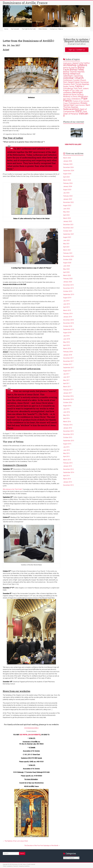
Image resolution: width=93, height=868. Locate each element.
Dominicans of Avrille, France (25, 3)
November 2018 (68, 323)
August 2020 (67, 263)
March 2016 (67, 422)
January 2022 (68, 221)
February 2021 (68, 253)
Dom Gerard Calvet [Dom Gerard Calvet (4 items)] (71, 82)
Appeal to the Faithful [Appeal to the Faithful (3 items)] (81, 63)
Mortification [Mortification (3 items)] (83, 97)
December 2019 (68, 285)
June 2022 (67, 209)
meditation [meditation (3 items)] (67, 93)
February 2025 (68, 164)
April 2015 (66, 457)
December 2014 (68, 469)
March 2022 (67, 218)
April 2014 (66, 476)
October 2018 (68, 326)
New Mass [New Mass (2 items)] (67, 99)
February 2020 (68, 279)
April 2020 (66, 272)
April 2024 (66, 177)
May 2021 (66, 244)
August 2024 (67, 174)
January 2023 (68, 199)
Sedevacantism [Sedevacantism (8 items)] (71, 109)
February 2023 (68, 196)
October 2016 (68, 402)
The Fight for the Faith (29, 29)
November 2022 (68, 202)
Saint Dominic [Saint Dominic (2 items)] (80, 105)
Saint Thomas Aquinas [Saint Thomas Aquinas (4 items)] (77, 106)
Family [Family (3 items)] (72, 86)
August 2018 (67, 333)
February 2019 (68, 314)
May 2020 (66, 269)
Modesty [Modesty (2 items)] (80, 95)
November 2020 (68, 256)
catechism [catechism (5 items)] (68, 76)
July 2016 (66, 409)
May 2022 (66, 212)
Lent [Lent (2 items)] (81, 90)
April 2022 (66, 215)
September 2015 (69, 441)
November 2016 (68, 399)
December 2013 (68, 485)
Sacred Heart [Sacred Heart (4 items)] (69, 105)
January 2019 (68, 317)
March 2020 (67, 275)
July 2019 (66, 301)
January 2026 (68, 161)
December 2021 (68, 225)
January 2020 (68, 282)
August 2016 (67, 406)
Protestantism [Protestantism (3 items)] (74, 103)
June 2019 (67, 304)
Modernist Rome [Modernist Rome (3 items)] (70, 95)
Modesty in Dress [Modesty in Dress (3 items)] (70, 97)
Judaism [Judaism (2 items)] (86, 88)
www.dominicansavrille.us (31, 728)
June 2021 (67, 240)
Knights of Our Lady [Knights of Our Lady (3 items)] (71, 90)
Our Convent (15, 29)
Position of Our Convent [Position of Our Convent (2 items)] (81, 101)
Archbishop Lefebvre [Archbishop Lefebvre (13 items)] (75, 65)
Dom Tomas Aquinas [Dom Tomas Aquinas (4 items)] (80, 84)
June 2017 (67, 377)
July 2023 (66, 193)
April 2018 (66, 345)
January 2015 (68, 466)
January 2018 (68, 355)
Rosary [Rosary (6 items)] (84, 103)
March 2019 (67, 310)
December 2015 (68, 431)
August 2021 (67, 237)
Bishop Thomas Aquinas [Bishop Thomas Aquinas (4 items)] (74, 72)
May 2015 (66, 453)
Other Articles (43, 29)
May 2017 (66, 380)
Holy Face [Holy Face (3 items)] (78, 88)
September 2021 (69, 234)
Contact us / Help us (56, 29)
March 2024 (67, 180)
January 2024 (68, 186)
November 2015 (68, 434)
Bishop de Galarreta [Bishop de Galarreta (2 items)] (70, 68)
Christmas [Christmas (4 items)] (78, 76)
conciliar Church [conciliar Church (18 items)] (73, 78)
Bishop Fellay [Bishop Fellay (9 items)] (77, 70)
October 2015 (68, 437)
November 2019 (68, 288)
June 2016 (67, 412)
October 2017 (68, 364)
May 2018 (66, 342)
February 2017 (68, 390)
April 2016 (66, 418)
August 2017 (67, 371)
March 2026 (67, 158)
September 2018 (69, 329)
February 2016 (68, 425)
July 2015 (66, 447)
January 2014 (68, 482)
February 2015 (68, 463)
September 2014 (69, 472)
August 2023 (67, 190)
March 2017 (67, 387)
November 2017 (68, 361)
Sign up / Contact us (77, 50)
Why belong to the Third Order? (13, 489)
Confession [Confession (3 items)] (68, 80)
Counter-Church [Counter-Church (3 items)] (79, 80)
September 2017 (69, 368)
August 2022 (67, 205)
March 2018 (67, 348)
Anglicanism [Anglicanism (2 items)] (67, 63)
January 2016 (68, 428)
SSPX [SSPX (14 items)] (78, 111)
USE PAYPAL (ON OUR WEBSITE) (30, 735)
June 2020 (67, 266)
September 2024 (69, 171)
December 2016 (68, 396)
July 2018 (66, 336)
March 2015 (67, 460)
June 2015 (67, 450)
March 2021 (67, 250)
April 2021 (66, 247)
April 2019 (66, 307)
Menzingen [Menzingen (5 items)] (77, 92)
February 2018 (68, 352)
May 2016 (66, 415)
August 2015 (67, 444)
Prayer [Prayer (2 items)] (66, 103)
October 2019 (68, 291)
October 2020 (68, 260)
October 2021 (68, 231)
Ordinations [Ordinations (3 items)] (76, 99)
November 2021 (68, 228)
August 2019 (67, 298)
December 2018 (68, 320)
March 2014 (67, 479)
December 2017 (68, 358)
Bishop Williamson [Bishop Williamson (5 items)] (72, 74)
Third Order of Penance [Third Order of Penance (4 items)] (75, 113)
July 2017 (66, 374)
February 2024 (68, 183)
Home (6, 29)
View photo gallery (73, 144)
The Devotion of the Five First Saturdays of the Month (42, 846)
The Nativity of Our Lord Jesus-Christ (15, 841)
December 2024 (68, 167)
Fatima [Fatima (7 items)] (79, 86)
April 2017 (66, 383)
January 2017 (68, 393)
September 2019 (69, 294)
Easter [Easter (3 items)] (66, 86)
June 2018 (67, 339)
